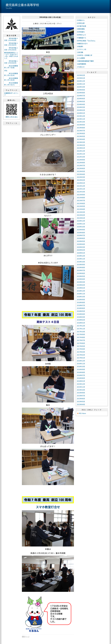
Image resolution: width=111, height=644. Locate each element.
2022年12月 (81, 151)
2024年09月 (81, 90)
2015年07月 (81, 396)
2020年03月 (81, 247)
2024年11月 (81, 84)
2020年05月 (81, 241)
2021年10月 (81, 192)
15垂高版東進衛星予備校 (85, 61)
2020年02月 (81, 250)
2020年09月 (81, 230)
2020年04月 (81, 244)
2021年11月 (81, 189)
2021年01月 (81, 218)
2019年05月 (81, 276)
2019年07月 (81, 270)
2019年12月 (81, 256)
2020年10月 (81, 227)
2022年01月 (81, 183)
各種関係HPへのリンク (11, 94)
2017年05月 (81, 346)
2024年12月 (81, 81)
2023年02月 (81, 145)
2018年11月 (81, 294)
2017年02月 (81, 355)
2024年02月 (81, 110)
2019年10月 (81, 262)
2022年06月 (81, 168)
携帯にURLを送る (12, 117)
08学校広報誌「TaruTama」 (87, 41)
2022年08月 (81, 163)
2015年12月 (81, 384)
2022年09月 (81, 160)
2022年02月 (81, 180)
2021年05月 (81, 206)
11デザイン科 (82, 49)
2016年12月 (81, 361)
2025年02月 (81, 75)
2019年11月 (81, 259)
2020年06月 (81, 238)
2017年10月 (81, 332)
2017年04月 (81, 349)
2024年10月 (81, 87)
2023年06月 (81, 133)
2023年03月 (81, 142)
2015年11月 (81, 387)
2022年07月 (81, 165)
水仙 (6, 70)
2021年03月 (81, 212)
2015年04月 (81, 404)
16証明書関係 (82, 64)
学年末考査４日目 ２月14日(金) (11, 39)
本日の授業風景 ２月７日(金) (11, 67)
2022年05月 (81, 171)
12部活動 (80, 52)
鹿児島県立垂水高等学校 (22, 5)
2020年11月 (81, 224)
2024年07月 (81, 96)
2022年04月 (81, 174)
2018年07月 (81, 305)
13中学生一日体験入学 (85, 55)
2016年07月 (81, 375)
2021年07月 (81, 200)
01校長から (81, 20)
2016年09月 (81, 369)
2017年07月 (81, 340)
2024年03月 (81, 107)
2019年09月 (81, 264)
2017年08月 (81, 337)
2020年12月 (81, 221)
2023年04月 (81, 139)
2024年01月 (81, 113)
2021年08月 (81, 198)
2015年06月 (81, 399)
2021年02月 (81, 215)
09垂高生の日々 (82, 43)
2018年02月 (81, 320)
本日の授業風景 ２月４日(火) (11, 84)
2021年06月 (81, 203)
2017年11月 (81, 329)
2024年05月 (81, 101)
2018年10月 (81, 297)
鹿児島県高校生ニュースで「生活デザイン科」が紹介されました (11, 55)
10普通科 (80, 46)
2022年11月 (81, 154)
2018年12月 (81, 291)
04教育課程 (81, 29)
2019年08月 (81, 267)
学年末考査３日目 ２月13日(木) (11, 44)
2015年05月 (81, 401)
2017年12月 (81, 326)
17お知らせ (81, 67)
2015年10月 (81, 390)
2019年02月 (81, 285)
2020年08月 (81, 233)
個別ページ (26, 636)
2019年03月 (81, 282)
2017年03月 (81, 352)
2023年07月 (81, 131)
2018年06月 (81, 308)
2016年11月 (81, 364)
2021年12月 (81, 186)
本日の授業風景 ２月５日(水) (11, 79)
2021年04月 (81, 209)
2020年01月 (81, 253)
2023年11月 (81, 119)
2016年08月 (81, 372)
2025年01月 (81, 78)
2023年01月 (81, 148)
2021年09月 (81, 195)
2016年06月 (81, 378)
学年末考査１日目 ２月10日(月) (11, 62)
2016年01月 (81, 381)
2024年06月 (81, 98)
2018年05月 (81, 311)
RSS (80, 413)
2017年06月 (81, 343)
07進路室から (82, 38)
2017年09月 (81, 334)
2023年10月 (81, 122)
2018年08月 (81, 302)
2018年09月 (81, 299)
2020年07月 (81, 235)
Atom (84, 413)
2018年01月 (81, 323)
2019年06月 (81, 273)
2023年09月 (81, 125)
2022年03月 (81, 177)
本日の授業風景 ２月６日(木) (11, 74)
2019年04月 (81, 279)
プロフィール (12, 123)
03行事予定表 (82, 26)
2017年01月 (81, 358)
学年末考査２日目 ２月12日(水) (11, 49)
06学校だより (81, 35)
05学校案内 (81, 32)
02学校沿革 (81, 23)
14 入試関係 (81, 58)
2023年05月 (81, 136)
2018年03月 (81, 317)
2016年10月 (81, 366)
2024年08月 (81, 93)
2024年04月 (81, 104)
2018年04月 (81, 314)
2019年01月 (81, 288)
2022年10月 (81, 157)
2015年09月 (81, 393)
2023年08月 (81, 128)
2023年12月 (81, 116)
